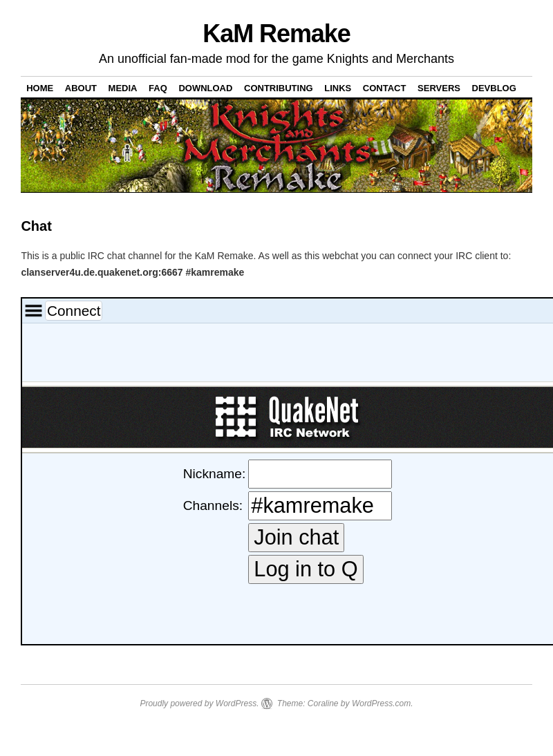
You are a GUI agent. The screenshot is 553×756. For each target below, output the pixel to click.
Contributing (279, 88)
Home (40, 88)
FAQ (158, 88)
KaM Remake (276, 34)
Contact (385, 88)
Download (205, 88)
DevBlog (494, 88)
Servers (439, 88)
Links (338, 88)
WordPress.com (381, 703)
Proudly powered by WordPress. (199, 703)
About (81, 88)
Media (123, 88)
